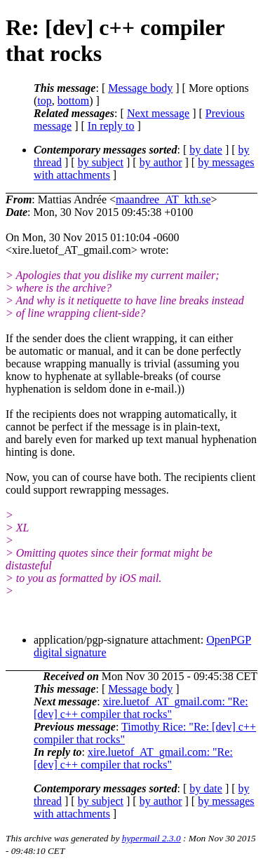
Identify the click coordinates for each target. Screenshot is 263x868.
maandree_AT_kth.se (163, 199)
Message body (140, 88)
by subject (101, 162)
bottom (73, 101)
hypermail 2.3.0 (151, 838)
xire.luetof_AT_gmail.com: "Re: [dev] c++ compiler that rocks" (141, 708)
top (44, 101)
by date (206, 150)
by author (161, 162)
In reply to (111, 126)
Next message (158, 113)
